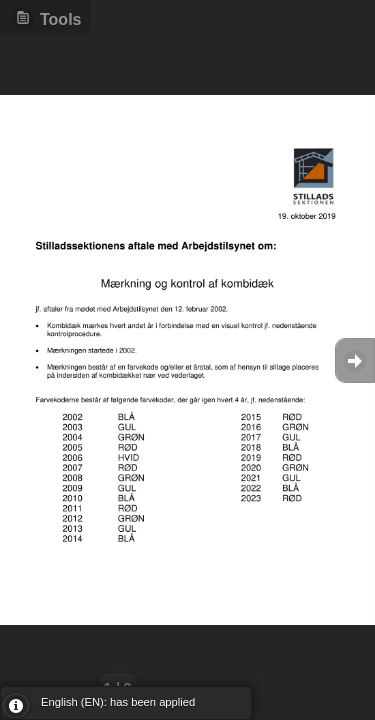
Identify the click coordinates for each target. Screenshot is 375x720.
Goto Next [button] (355, 360)
